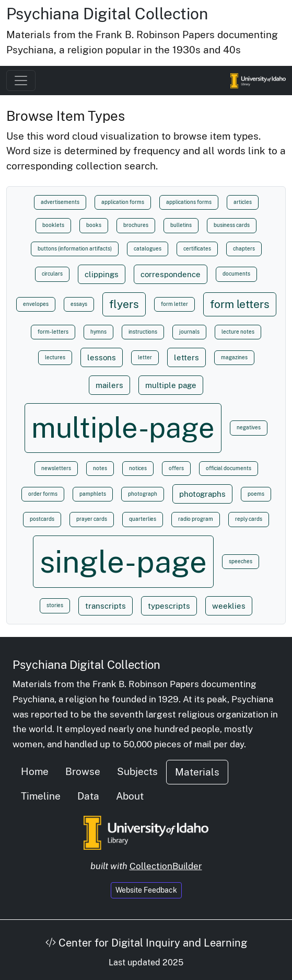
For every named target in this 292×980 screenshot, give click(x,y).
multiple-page (123, 428)
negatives (249, 428)
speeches (241, 561)
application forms (123, 202)
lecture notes (238, 332)
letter (145, 357)
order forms (43, 494)
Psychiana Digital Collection (107, 14)
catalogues (148, 249)
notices (138, 468)
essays (79, 304)
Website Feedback (146, 890)
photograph (143, 494)
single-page (123, 562)
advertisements (60, 202)
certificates (197, 249)
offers (176, 468)
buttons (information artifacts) (75, 249)
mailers (109, 385)
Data (88, 796)
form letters (240, 304)
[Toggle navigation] (21, 81)
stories (55, 605)
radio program (196, 519)
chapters (244, 249)
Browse (83, 771)
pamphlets (93, 494)
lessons (102, 357)
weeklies (229, 606)
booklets (53, 225)
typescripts (169, 606)
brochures (136, 225)
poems (256, 494)
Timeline (41, 796)
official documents (229, 468)
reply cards (249, 519)
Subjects (137, 771)
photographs (202, 494)
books (94, 225)
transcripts (106, 606)
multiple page (171, 385)
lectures (55, 357)
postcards (42, 519)
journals (189, 332)
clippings (102, 274)
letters (186, 357)
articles (243, 202)
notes (100, 468)
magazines (234, 357)
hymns (98, 332)
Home (35, 771)
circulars (52, 274)
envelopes (36, 304)
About (130, 796)
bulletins (181, 225)
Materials (197, 772)
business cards (232, 225)
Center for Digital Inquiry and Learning (146, 943)
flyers (124, 304)
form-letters (53, 332)
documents (236, 274)
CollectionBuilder (166, 866)
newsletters (56, 468)
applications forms (189, 202)
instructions (143, 332)
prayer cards (92, 519)
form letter (174, 304)
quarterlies (143, 519)
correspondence (171, 274)
